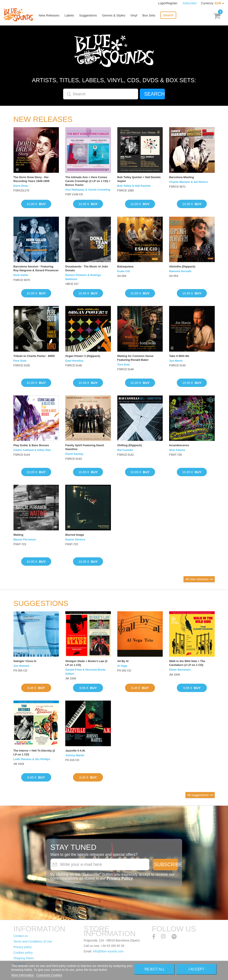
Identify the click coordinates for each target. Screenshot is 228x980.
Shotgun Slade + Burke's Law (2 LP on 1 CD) (86, 663)
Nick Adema (177, 450)
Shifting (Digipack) (130, 445)
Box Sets (149, 16)
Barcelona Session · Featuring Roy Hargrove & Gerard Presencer (36, 268)
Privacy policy (23, 947)
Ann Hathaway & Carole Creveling (88, 190)
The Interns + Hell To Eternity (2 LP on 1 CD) (34, 753)
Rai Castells (125, 450)
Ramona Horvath (180, 271)
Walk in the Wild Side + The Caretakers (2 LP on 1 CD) (187, 663)
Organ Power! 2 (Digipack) (83, 356)
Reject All (155, 969)
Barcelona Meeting (182, 177)
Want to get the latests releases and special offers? (94, 854)
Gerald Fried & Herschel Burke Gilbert (86, 672)
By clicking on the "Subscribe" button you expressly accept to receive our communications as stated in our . (112, 876)
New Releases (49, 16)
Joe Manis (176, 361)
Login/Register (168, 3)
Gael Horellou (74, 361)
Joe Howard (21, 666)
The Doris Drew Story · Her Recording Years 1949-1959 (31, 179)
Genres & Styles (114, 16)
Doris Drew (21, 186)
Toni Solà (124, 365)
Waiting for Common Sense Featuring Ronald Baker (135, 358)
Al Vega (122, 666)
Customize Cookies (49, 975)
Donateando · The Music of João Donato (87, 268)
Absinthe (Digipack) (182, 266)
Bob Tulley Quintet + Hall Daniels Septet (139, 179)
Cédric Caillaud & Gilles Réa (32, 450)
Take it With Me (179, 356)
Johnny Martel (75, 755)
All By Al (123, 661)
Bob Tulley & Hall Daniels (134, 186)
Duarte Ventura (75, 539)
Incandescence (179, 445)
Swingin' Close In (25, 661)
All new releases (197, 579)
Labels (70, 16)
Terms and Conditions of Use (33, 941)
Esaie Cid (124, 271)
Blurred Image (75, 535)
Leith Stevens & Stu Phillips (32, 759)
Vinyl (134, 16)
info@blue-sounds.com (108, 951)
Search (168, 15)
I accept (196, 969)
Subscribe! (190, 3)
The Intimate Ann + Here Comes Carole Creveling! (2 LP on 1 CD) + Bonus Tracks (88, 181)
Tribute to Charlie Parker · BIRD (34, 356)
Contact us (21, 936)
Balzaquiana (125, 266)
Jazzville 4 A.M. (75, 751)
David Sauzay (74, 454)
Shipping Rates (24, 958)
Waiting (18, 535)
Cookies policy (23, 953)
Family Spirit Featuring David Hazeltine (85, 447)
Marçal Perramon (25, 539)
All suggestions (198, 795)
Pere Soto (20, 361)
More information (23, 975)
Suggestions (88, 16)
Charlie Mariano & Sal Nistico (189, 182)
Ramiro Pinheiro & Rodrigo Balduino (83, 277)
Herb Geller (21, 275)
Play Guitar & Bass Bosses (31, 445)
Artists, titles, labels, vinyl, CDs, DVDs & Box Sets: (114, 80)
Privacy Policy (120, 878)
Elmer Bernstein (180, 670)
